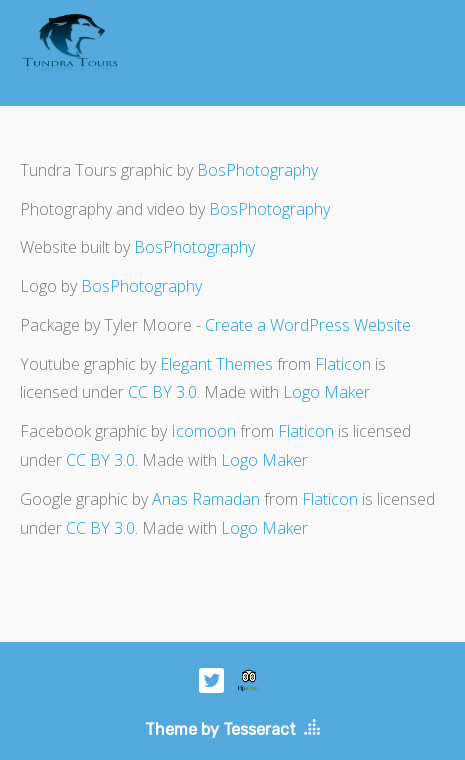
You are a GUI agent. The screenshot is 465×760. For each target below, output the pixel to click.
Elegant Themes (216, 364)
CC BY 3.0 (162, 392)
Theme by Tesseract (220, 729)
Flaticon (343, 364)
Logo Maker (326, 392)
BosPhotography (257, 170)
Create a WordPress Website (308, 325)
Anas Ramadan (206, 499)
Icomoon (203, 431)
